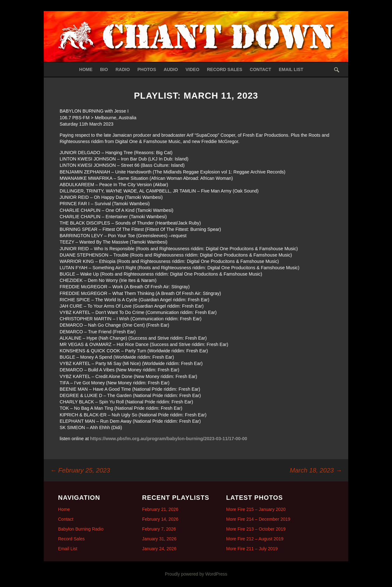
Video (193, 69)
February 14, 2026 (160, 519)
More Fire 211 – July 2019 (252, 549)
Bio (104, 69)
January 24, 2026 (159, 549)
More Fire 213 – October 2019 (256, 529)
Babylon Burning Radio (81, 529)
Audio (171, 69)
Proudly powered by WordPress (196, 574)
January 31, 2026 (159, 539)
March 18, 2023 (316, 470)
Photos (147, 69)
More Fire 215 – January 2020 (256, 509)
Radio (123, 69)
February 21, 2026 (160, 509)
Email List (291, 69)
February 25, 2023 (80, 470)
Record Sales (224, 69)
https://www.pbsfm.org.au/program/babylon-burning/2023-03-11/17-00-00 (169, 439)
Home (86, 69)
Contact (261, 69)
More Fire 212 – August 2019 (255, 539)
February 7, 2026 (159, 529)
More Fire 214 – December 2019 (258, 519)
